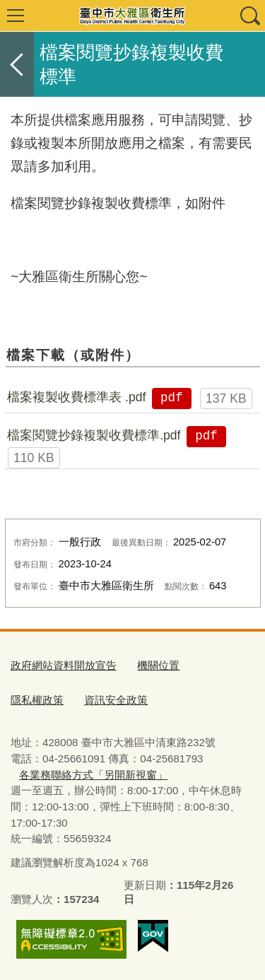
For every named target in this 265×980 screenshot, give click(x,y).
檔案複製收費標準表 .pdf (76, 397)
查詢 (249, 16)
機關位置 (158, 665)
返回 (17, 64)
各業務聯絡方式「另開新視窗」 (93, 775)
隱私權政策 (37, 700)
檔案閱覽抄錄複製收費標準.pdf (94, 435)
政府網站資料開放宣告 (64, 665)
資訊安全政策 (116, 700)
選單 (16, 16)
